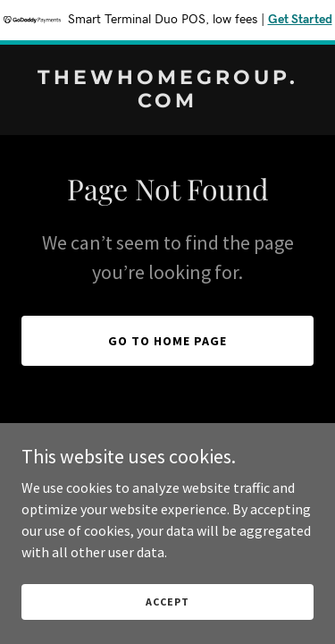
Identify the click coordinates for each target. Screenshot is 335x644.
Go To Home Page (167, 341)
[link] (167, 102)
